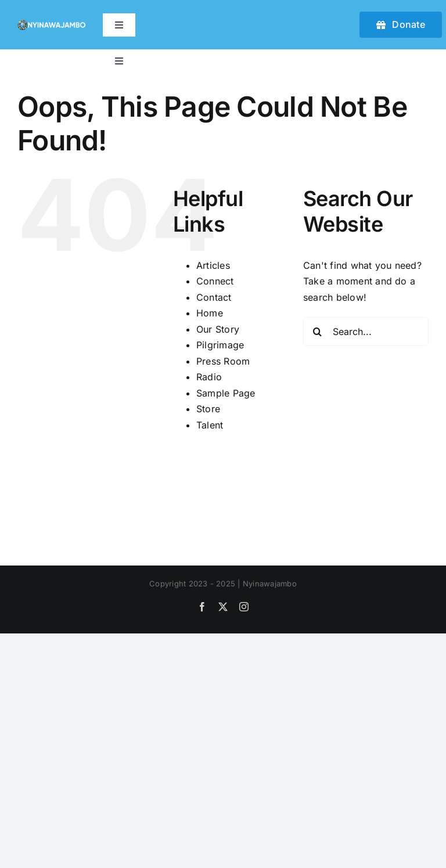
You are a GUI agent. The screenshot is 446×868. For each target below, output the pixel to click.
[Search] (318, 332)
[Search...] (366, 332)
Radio (209, 377)
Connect (215, 281)
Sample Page (226, 393)
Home (210, 313)
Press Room (223, 361)
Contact (214, 297)
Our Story (218, 329)
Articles (213, 265)
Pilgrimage (220, 345)
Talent (210, 425)
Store (208, 409)
